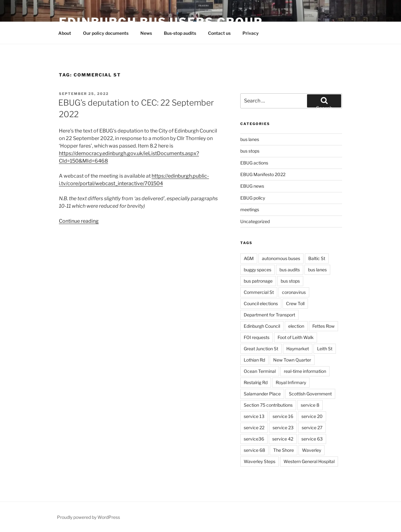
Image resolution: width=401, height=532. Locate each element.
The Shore (284, 450)
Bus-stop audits (180, 33)
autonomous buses (281, 258)
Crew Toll (295, 303)
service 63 (312, 439)
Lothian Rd (254, 360)
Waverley (312, 450)
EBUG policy (253, 198)
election (296, 326)
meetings (250, 209)
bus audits (290, 270)
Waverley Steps (260, 461)
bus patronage (258, 281)
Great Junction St (261, 349)
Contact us (219, 33)
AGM (249, 258)
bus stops (250, 151)
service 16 (283, 416)
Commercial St (259, 292)
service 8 (310, 405)
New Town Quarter (292, 360)
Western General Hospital (309, 461)
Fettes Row (323, 326)
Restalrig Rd (256, 382)
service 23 (283, 428)
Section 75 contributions (268, 405)
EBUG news (252, 186)
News (146, 33)
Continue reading (79, 221)
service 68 (254, 450)
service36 (254, 439)
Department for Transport (269, 315)
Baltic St (317, 258)
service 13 (254, 416)
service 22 (254, 428)
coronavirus (294, 292)
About (65, 33)
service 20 (312, 416)
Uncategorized (255, 221)
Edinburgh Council (262, 326)
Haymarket (298, 349)
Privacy (251, 33)
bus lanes (250, 139)
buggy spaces (258, 270)
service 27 (312, 428)
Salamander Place (262, 394)
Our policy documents (106, 33)
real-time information (305, 371)
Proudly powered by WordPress (89, 517)
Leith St (325, 349)
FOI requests (257, 337)
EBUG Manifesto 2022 (263, 174)
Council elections (261, 303)
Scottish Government (310, 394)
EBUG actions (254, 163)
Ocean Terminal (260, 371)
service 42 (283, 439)
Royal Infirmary (291, 382)
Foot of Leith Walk (296, 337)
